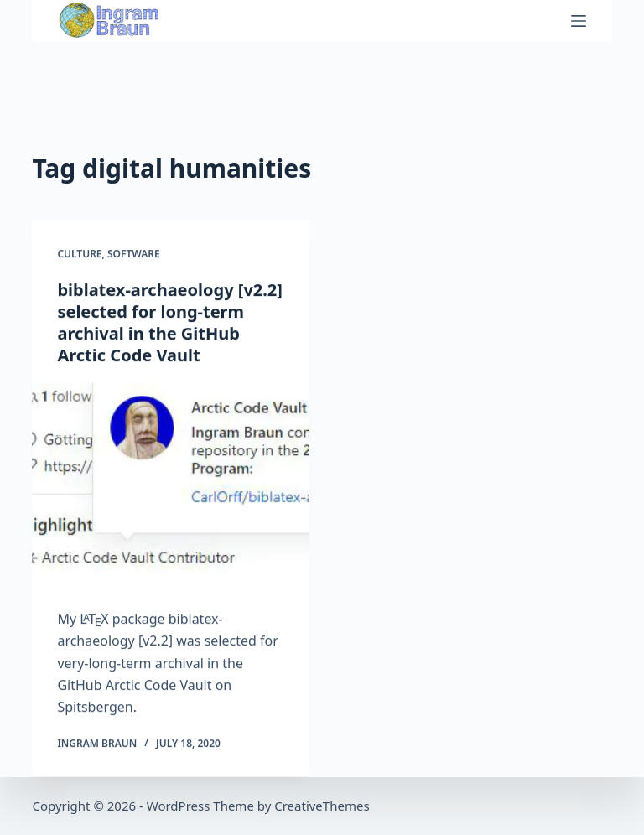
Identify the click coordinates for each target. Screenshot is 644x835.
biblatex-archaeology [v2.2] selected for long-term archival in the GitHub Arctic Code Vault (170, 322)
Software (134, 254)
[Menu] (579, 21)
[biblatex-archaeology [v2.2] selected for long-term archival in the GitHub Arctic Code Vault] (171, 487)
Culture (79, 254)
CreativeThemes (322, 806)
